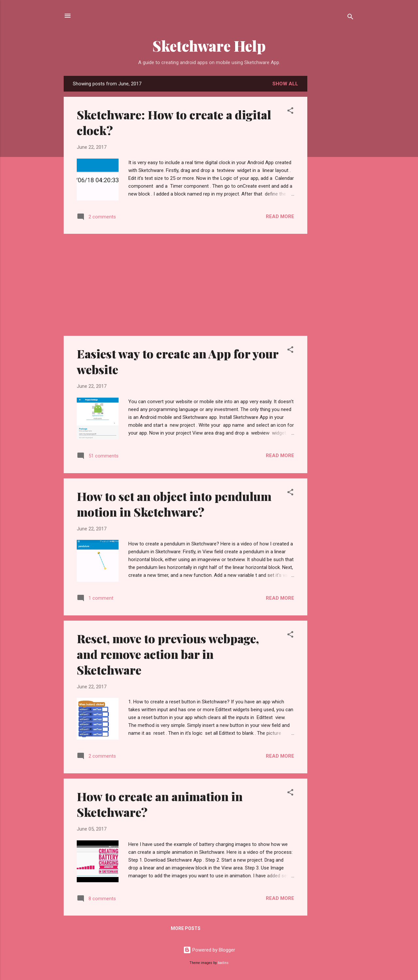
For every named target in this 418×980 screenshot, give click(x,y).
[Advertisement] (362, 117)
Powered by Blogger (209, 950)
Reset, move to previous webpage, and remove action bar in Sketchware (168, 654)
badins (223, 963)
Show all (285, 84)
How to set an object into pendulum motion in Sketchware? (174, 504)
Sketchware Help (209, 46)
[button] (290, 112)
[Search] (350, 18)
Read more (280, 216)
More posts (186, 928)
